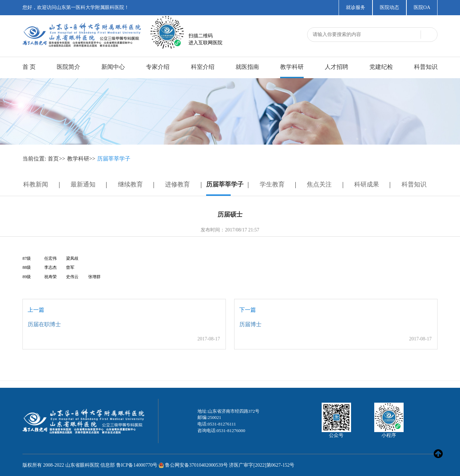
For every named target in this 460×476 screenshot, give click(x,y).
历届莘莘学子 (114, 159)
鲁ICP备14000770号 (137, 465)
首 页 (29, 67)
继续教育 (130, 184)
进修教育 (177, 184)
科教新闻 (36, 184)
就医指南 (247, 67)
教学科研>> (81, 159)
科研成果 (367, 184)
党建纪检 (381, 67)
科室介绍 (203, 67)
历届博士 (250, 324)
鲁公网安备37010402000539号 (196, 465)
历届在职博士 (44, 324)
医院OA (422, 7)
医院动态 (389, 7)
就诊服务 (356, 7)
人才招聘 (337, 67)
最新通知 (83, 184)
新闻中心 (113, 67)
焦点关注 (319, 184)
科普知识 (426, 67)
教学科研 (292, 67)
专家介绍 (158, 67)
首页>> (56, 159)
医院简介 (68, 67)
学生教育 (272, 184)
